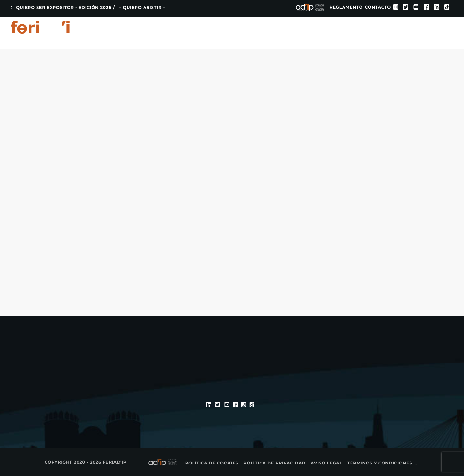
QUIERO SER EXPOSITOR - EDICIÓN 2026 (60, 8)
